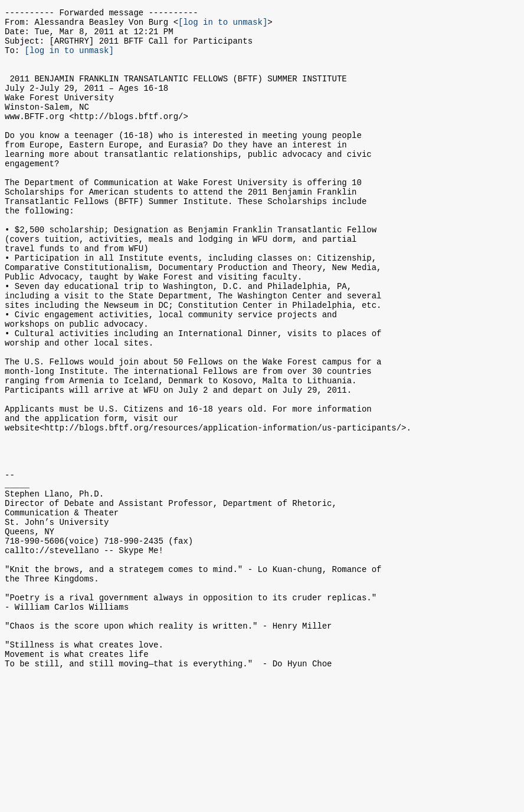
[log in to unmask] (223, 25)
